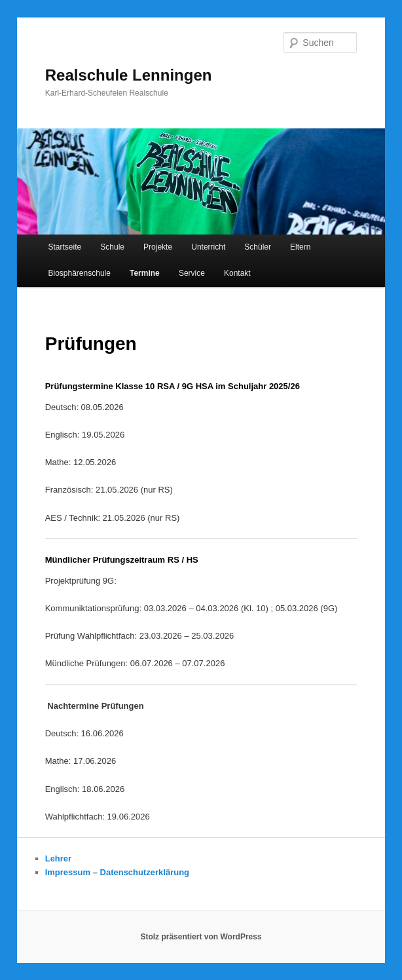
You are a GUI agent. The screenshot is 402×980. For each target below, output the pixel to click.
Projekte (158, 247)
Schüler (258, 247)
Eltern (300, 247)
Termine (145, 273)
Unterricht (208, 247)
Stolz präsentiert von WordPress (201, 937)
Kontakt (237, 273)
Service (192, 273)
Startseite (65, 247)
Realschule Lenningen (129, 75)
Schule (112, 247)
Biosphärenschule (80, 273)
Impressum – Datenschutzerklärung (117, 872)
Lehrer (58, 858)
